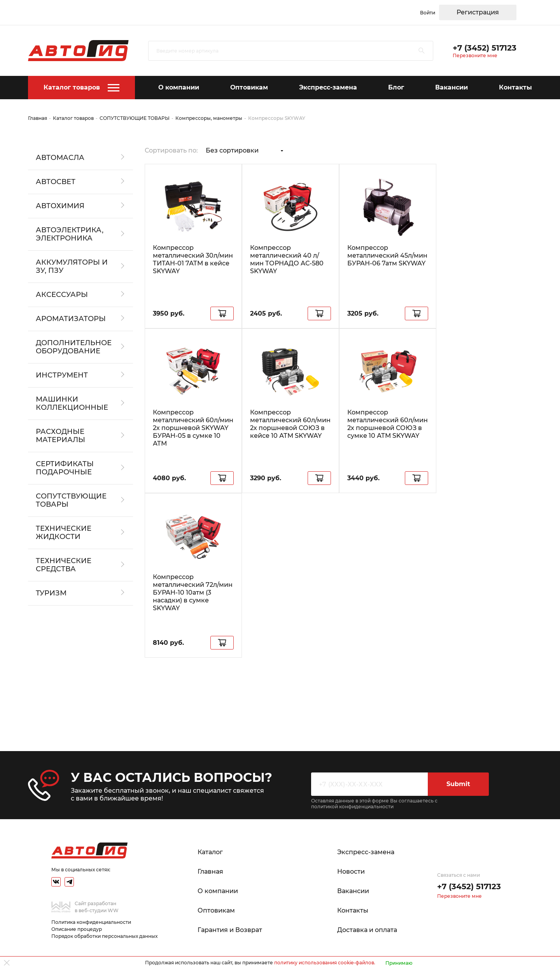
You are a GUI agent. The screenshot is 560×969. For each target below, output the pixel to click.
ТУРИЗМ (51, 593)
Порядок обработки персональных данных (104, 936)
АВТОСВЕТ (56, 182)
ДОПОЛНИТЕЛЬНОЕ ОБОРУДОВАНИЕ (74, 347)
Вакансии (451, 87)
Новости (351, 872)
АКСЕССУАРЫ (62, 295)
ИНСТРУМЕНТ (62, 375)
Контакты (515, 87)
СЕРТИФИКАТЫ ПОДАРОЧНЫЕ (65, 468)
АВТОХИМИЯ (60, 206)
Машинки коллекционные (72, 404)
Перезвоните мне (475, 55)
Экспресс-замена (328, 87)
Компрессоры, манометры (209, 118)
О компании (179, 87)
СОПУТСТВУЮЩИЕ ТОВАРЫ (135, 118)
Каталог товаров (72, 87)
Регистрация (478, 12)
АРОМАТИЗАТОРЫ (71, 319)
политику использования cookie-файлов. (325, 963)
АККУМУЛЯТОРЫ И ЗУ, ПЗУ (72, 267)
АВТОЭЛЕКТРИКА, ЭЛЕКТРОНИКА (70, 234)
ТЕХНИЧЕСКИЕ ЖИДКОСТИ (64, 533)
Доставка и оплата (367, 930)
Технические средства (64, 565)
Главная (38, 118)
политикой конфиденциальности (352, 807)
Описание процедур (77, 929)
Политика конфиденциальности (91, 922)
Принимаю (399, 963)
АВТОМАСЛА (60, 158)
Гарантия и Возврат (230, 930)
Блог (396, 87)
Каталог (210, 852)
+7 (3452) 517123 (485, 48)
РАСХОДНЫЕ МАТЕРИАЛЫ (60, 436)
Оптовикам (249, 87)
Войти (428, 13)
